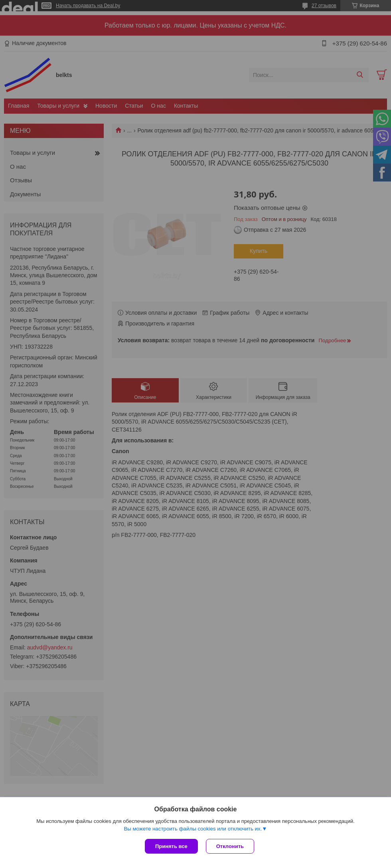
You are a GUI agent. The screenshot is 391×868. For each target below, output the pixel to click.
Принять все (171, 846)
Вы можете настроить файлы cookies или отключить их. (193, 829)
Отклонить (230, 846)
